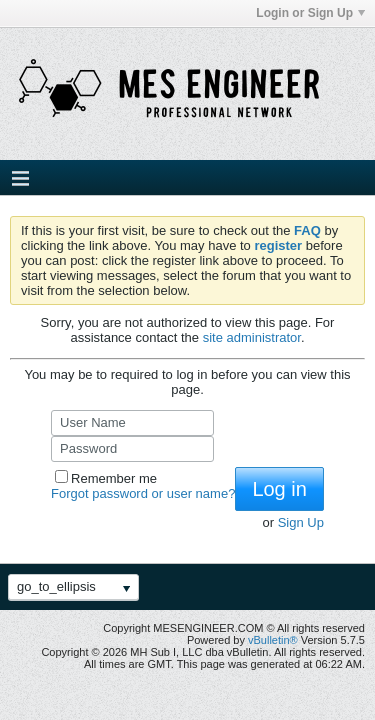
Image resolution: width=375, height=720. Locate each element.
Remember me (106, 478)
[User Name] (132, 423)
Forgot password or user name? (143, 493)
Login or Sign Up (310, 13)
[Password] (132, 449)
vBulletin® (273, 640)
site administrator (252, 337)
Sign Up (301, 522)
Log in (279, 489)
